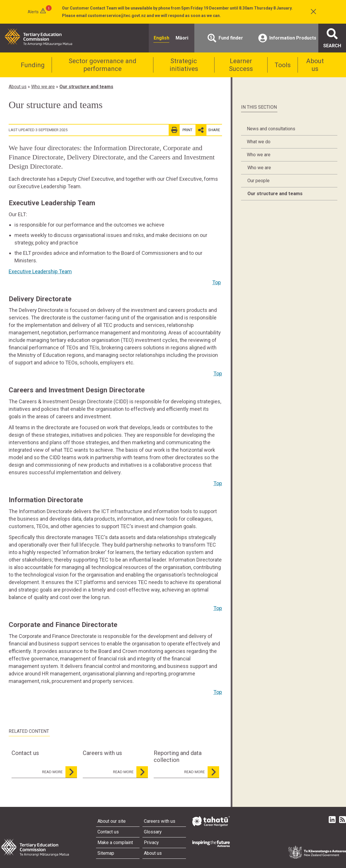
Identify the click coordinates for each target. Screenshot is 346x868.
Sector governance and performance (103, 65)
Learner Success (241, 65)
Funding (33, 65)
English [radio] (161, 38)
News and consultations (271, 129)
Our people (258, 181)
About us (315, 65)
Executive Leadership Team (40, 271)
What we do (259, 142)
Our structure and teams (86, 87)
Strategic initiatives (184, 65)
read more (60, 772)
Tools (283, 65)
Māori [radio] (182, 38)
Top (217, 282)
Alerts (33, 12)
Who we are (43, 87)
